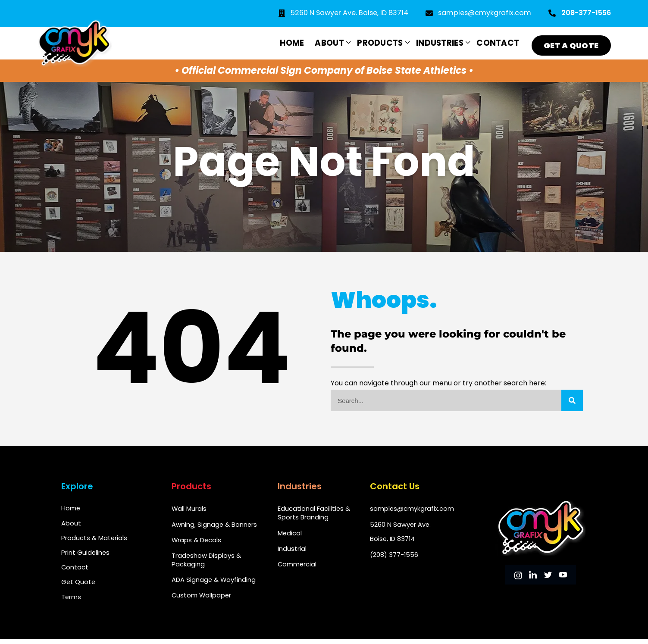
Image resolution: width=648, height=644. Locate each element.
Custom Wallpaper (202, 599)
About (325, 42)
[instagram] (518, 576)
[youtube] (563, 576)
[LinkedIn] (533, 576)
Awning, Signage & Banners (215, 525)
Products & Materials (94, 539)
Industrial (292, 550)
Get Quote (79, 586)
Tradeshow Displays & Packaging (207, 562)
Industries (437, 42)
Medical (290, 534)
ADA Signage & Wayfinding (214, 583)
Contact (495, 42)
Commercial (297, 567)
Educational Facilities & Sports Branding (314, 513)
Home (286, 42)
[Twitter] (548, 576)
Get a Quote (570, 42)
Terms (71, 602)
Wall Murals (189, 509)
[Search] (572, 400)
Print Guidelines (86, 555)
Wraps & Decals (197, 542)
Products (376, 42)
